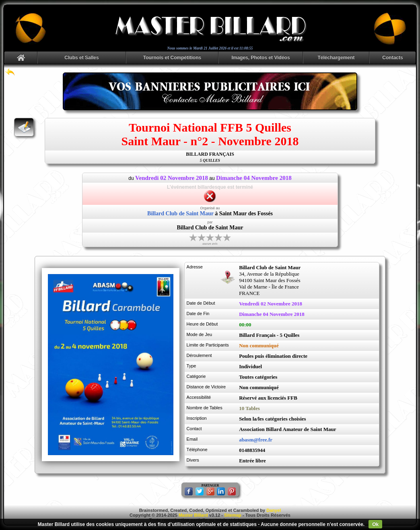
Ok (375, 524)
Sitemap (233, 515)
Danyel (274, 510)
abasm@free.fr (256, 440)
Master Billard (193, 515)
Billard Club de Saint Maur (180, 213)
